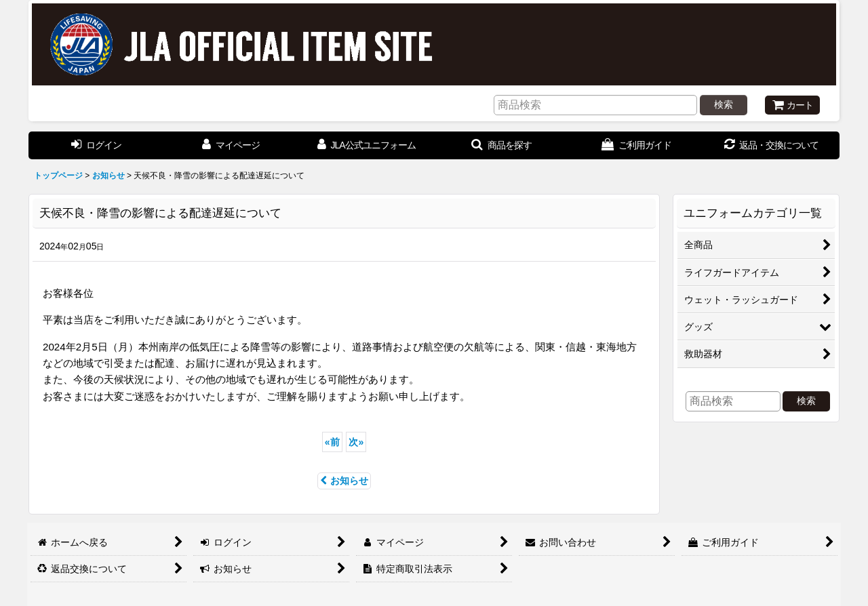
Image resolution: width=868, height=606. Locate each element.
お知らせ (344, 481)
